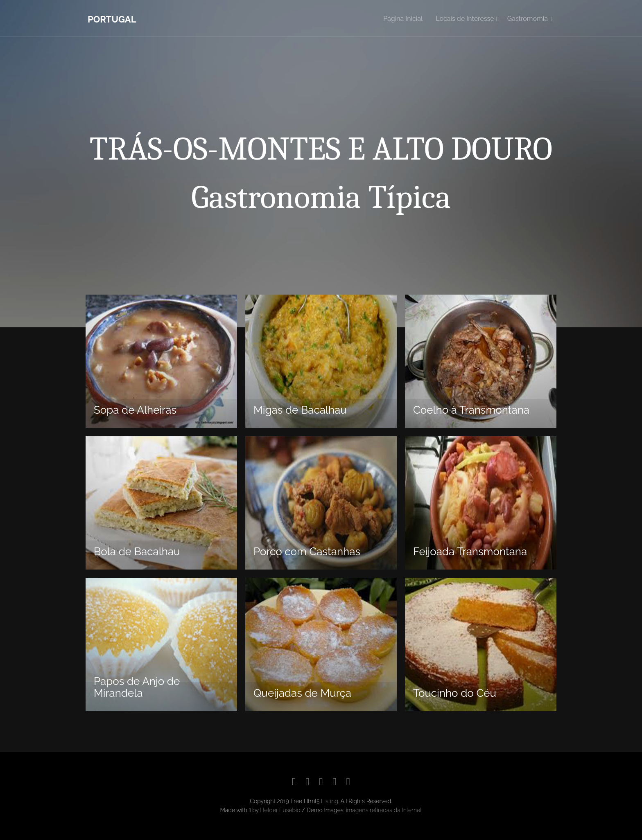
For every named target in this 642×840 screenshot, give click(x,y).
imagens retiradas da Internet (384, 810)
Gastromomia (528, 19)
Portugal (112, 19)
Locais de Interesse (465, 19)
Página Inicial (403, 19)
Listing (330, 801)
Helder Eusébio (280, 810)
